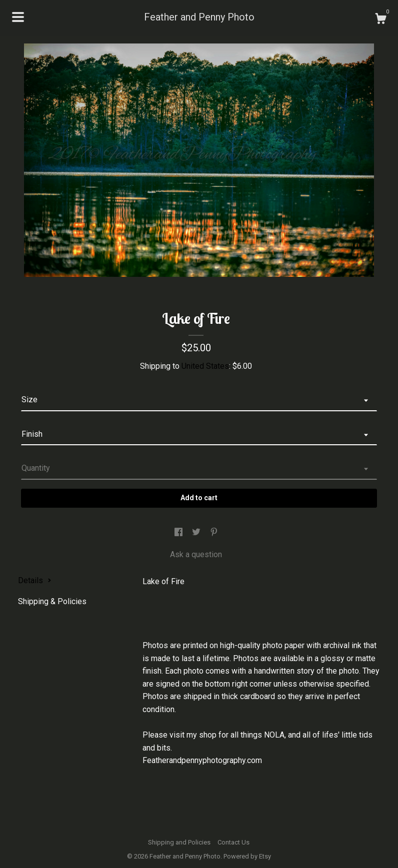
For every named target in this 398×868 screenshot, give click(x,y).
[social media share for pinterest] (214, 533)
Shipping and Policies (179, 842)
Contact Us (233, 842)
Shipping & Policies (52, 601)
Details (35, 580)
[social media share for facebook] (179, 533)
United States (205, 366)
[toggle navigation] (18, 17)
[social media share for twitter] (197, 533)
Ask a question (196, 554)
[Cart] (380, 20)
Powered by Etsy (247, 856)
